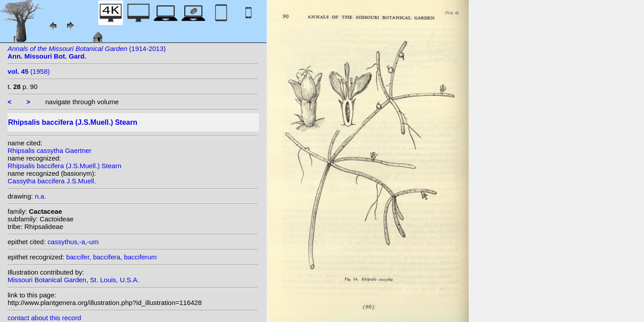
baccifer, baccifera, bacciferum (112, 257)
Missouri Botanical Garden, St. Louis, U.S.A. (73, 280)
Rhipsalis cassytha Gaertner (50, 150)
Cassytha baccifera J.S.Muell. (52, 181)
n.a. (40, 196)
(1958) (29, 71)
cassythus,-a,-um (73, 242)
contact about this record (44, 318)
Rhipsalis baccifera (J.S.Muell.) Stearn (64, 166)
